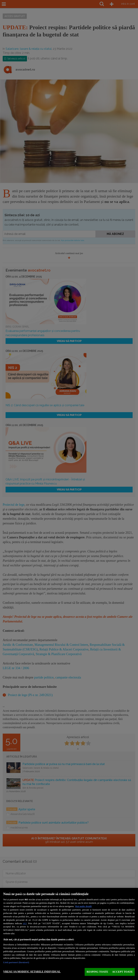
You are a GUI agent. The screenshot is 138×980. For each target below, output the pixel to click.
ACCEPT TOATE (122, 972)
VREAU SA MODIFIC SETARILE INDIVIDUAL (32, 972)
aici (25, 923)
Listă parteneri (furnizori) (16, 962)
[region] (69, 934)
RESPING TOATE (97, 972)
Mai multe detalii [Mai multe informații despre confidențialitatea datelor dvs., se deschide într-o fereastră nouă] (83, 906)
